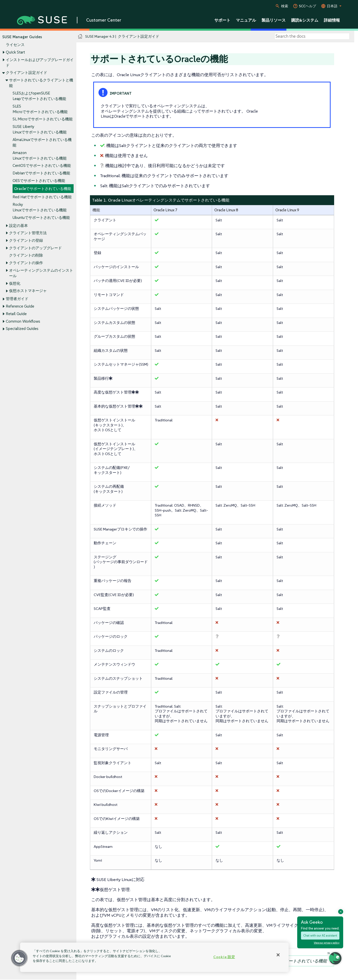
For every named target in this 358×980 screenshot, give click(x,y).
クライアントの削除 (26, 255)
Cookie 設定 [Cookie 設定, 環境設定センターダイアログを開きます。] (224, 957)
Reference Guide (20, 306)
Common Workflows (23, 321)
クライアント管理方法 (28, 233)
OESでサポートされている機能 (39, 181)
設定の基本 (18, 226)
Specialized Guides (22, 329)
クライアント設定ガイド (27, 73)
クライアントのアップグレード (35, 248)
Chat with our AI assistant (320, 935)
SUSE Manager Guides (22, 37)
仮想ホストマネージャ (28, 291)
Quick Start (15, 52)
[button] (19, 958)
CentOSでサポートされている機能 (42, 166)
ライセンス (15, 45)
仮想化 (15, 283)
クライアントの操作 (26, 263)
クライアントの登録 (26, 240)
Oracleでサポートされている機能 (43, 189)
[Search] (312, 36)
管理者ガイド (17, 299)
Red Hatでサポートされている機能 (42, 197)
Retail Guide (16, 314)
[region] (154, 957)
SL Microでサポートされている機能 (43, 119)
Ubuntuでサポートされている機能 (41, 217)
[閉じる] (278, 955)
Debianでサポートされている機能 (41, 173)
